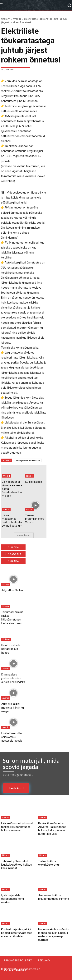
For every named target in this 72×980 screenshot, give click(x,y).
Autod (29, 509)
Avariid (17, 19)
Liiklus (29, 476)
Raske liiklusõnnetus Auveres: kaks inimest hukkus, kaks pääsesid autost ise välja (52, 829)
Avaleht (6, 19)
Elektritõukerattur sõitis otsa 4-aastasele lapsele (12, 737)
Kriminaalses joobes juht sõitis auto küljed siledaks (13, 678)
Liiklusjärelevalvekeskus (27, 460)
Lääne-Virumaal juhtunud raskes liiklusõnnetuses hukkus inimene (17, 827)
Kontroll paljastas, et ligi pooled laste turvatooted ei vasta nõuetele (17, 933)
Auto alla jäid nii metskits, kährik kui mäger (13, 708)
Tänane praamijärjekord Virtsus (35, 519)
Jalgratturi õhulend (13, 590)
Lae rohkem (24, 535)
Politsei (6, 639)
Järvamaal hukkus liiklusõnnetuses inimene (54, 897)
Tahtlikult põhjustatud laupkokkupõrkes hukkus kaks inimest (17, 865)
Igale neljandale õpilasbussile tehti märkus (12, 899)
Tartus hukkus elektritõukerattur (49, 863)
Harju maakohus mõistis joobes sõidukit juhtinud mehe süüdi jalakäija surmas (54, 935)
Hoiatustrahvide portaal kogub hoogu (11, 649)
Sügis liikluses (34, 482)
